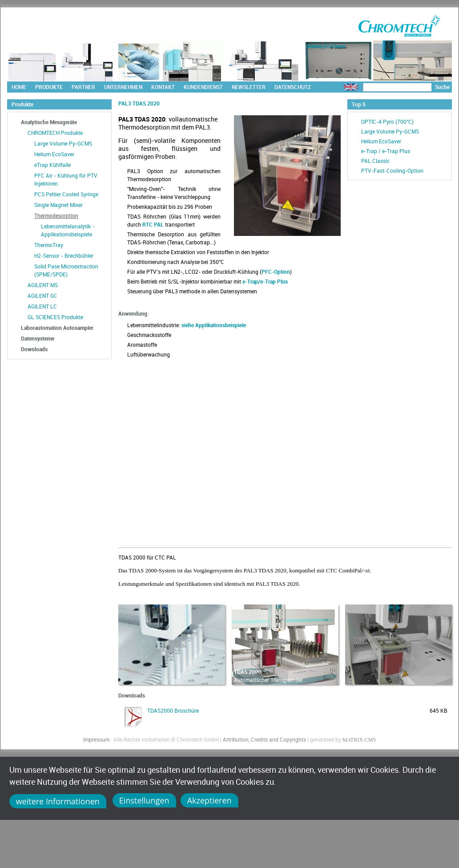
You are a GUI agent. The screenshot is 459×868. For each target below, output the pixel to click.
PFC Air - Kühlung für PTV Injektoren (66, 179)
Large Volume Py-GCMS (63, 143)
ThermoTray (49, 245)
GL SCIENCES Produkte (55, 317)
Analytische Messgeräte (49, 122)
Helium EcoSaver (54, 154)
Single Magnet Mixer (58, 205)
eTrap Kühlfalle (52, 165)
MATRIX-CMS (359, 740)
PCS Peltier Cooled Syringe (66, 194)
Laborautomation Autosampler (57, 328)
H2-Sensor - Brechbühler (64, 256)
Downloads (34, 349)
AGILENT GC (42, 296)
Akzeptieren (209, 800)
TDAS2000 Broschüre (173, 710)
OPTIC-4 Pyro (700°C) (387, 122)
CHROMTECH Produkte (55, 133)
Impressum (96, 739)
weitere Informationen (58, 801)
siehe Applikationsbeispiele (214, 325)
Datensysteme (38, 338)
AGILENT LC (42, 306)
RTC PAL (153, 224)
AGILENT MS (43, 285)
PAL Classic (375, 161)
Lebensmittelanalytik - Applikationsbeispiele (68, 230)
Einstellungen (144, 800)
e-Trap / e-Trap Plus (386, 151)
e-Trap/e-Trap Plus (265, 281)
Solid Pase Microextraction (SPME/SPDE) (66, 270)
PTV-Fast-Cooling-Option (392, 170)
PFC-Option (276, 272)
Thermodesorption (56, 215)
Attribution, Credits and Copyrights (264, 739)
